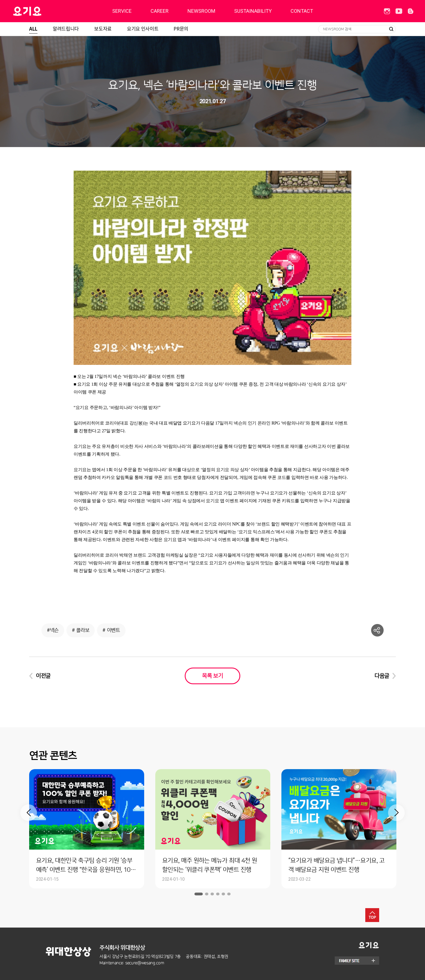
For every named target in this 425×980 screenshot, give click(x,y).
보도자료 (103, 28)
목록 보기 (212, 676)
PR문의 (181, 28)
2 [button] (207, 894)
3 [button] (212, 894)
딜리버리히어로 (41, 11)
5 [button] (223, 894)
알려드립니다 (66, 28)
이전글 (43, 676)
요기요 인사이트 (143, 28)
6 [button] (229, 894)
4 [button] (218, 894)
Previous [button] (29, 813)
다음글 (382, 676)
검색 (391, 29)
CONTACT (302, 11)
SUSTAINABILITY (253, 11)
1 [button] (199, 894)
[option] (87, 829)
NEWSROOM (201, 11)
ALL (33, 28)
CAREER (160, 11)
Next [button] (396, 813)
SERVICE (122, 11)
